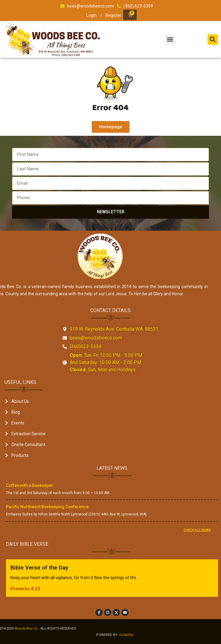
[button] (170, 39)
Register (113, 15)
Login (91, 15)
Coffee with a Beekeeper (30, 485)
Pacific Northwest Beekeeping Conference (47, 507)
